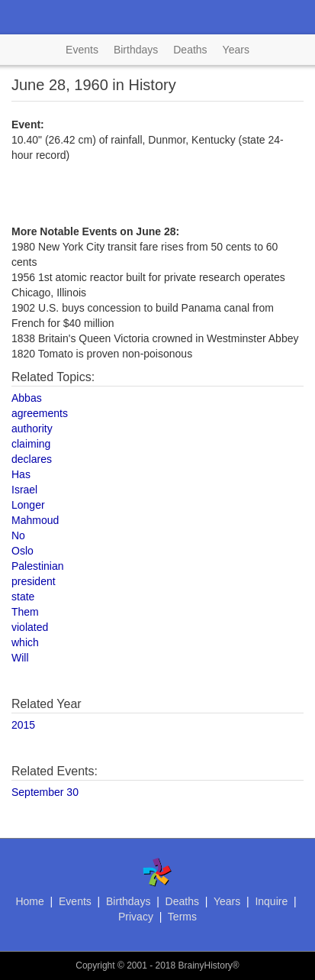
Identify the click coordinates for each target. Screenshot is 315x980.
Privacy (136, 917)
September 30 (45, 792)
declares (32, 459)
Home (29, 901)
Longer (28, 505)
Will (20, 658)
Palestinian (38, 566)
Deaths (190, 50)
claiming (31, 444)
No (18, 535)
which (25, 642)
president (34, 581)
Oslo (22, 551)
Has (21, 474)
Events (82, 50)
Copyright (95, 965)
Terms (182, 917)
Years (236, 50)
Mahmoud (35, 520)
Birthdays (136, 50)
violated (30, 627)
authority (32, 429)
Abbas (27, 398)
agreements (40, 413)
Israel (24, 490)
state (23, 597)
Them (25, 612)
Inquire (271, 901)
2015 (23, 725)
